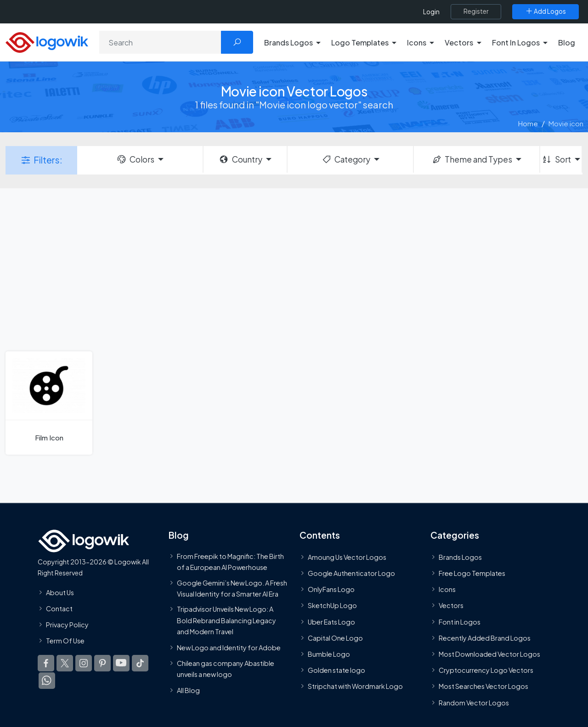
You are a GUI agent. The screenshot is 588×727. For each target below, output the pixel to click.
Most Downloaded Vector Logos (489, 654)
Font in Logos (460, 622)
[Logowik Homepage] (47, 41)
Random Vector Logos (474, 703)
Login (431, 12)
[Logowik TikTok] (140, 663)
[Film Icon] (49, 403)
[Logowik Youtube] (121, 663)
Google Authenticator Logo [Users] (351, 573)
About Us (60, 592)
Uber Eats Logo (331, 622)
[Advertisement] (294, 269)
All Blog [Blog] (188, 690)
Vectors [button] (459, 42)
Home (528, 123)
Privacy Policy (67, 625)
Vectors (451, 605)
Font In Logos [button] (516, 42)
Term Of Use (65, 641)
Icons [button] (417, 42)
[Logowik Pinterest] (102, 663)
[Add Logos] (546, 11)
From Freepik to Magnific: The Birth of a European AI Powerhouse (230, 562)
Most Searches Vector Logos (483, 686)
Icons (447, 589)
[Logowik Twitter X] (65, 663)
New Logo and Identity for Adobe (229, 648)
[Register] (476, 11)
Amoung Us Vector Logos (347, 557)
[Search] (160, 42)
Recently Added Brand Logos (485, 638)
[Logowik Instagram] (84, 663)
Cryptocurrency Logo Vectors (486, 670)
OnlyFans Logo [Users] (331, 589)
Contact (59, 609)
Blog (567, 42)
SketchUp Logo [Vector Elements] (332, 605)
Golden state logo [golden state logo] (336, 670)
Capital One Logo (335, 638)
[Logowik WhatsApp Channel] (47, 681)
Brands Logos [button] (288, 42)
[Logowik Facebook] (46, 663)
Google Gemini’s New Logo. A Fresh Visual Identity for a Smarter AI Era (232, 588)
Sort (556, 159)
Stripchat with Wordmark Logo (355, 686)
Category (346, 159)
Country (240, 159)
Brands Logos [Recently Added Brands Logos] (460, 557)
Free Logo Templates (472, 573)
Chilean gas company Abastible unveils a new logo (226, 669)
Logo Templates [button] (360, 42)
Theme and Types (472, 159)
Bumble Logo (329, 654)
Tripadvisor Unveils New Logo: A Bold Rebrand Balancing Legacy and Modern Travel (226, 620)
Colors (135, 159)
